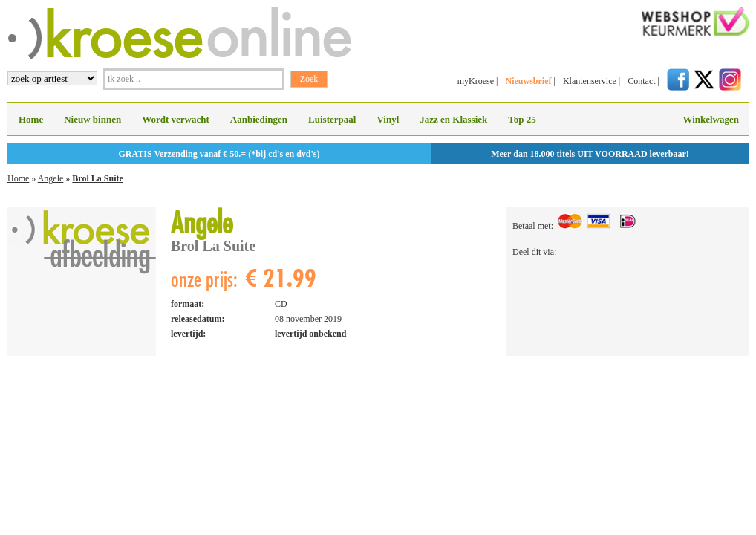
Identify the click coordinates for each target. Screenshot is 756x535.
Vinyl (388, 119)
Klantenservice (590, 81)
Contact (641, 81)
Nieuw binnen (92, 119)
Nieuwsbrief (528, 81)
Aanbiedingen (259, 119)
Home (31, 119)
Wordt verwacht (176, 119)
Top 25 (522, 119)
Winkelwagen (711, 119)
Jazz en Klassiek (453, 119)
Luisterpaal (332, 119)
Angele (51, 178)
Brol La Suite (97, 178)
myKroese (476, 81)
